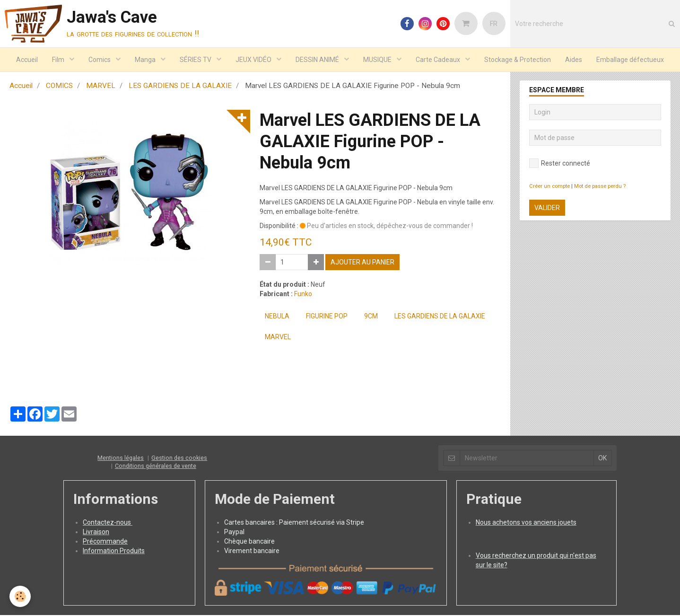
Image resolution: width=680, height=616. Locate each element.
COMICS (59, 87)
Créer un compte (549, 187)
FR (494, 24)
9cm (371, 317)
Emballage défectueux (630, 60)
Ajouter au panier (362, 263)
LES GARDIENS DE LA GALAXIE (180, 87)
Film (59, 60)
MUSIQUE (378, 60)
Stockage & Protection (518, 60)
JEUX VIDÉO (254, 60)
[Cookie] (20, 596)
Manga (146, 60)
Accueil (27, 60)
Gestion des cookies (179, 459)
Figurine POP (327, 317)
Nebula (277, 317)
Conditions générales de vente (156, 467)
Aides (574, 60)
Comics (100, 60)
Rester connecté (560, 164)
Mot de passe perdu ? (600, 187)
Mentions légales (121, 459)
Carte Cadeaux (439, 60)
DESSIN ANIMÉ (318, 60)
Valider (547, 209)
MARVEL (101, 87)
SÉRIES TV (196, 60)
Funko (303, 295)
